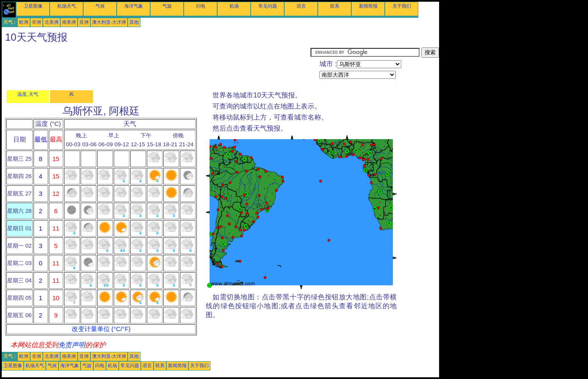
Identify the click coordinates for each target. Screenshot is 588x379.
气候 (100, 6)
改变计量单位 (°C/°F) (101, 329)
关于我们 (402, 6)
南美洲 (69, 22)
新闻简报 (368, 6)
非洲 (36, 22)
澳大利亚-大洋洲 (109, 22)
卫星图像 (33, 6)
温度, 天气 (28, 94)
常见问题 (268, 6)
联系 (335, 6)
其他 (134, 22)
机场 (234, 6)
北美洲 (52, 22)
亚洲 (84, 22)
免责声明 (72, 345)
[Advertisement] (156, 67)
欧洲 (24, 22)
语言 (301, 6)
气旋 (167, 6)
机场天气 (67, 6)
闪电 (201, 6)
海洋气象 (134, 6)
